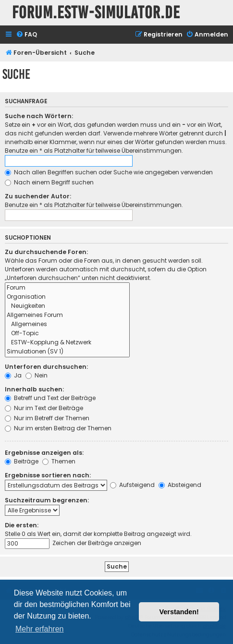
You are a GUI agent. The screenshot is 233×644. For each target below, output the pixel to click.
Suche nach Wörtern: (39, 116)
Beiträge (22, 461)
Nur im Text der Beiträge (44, 408)
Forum (67, 288)
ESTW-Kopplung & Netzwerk (67, 343)
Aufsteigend (132, 485)
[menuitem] (26, 35)
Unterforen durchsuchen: (46, 367)
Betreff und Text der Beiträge (50, 398)
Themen (59, 461)
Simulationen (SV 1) (67, 352)
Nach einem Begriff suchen (49, 182)
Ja (13, 375)
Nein (37, 375)
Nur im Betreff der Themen (47, 418)
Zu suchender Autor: (38, 196)
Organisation (67, 297)
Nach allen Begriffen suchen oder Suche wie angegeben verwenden (109, 172)
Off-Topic (67, 334)
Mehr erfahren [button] (40, 629)
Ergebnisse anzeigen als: (44, 453)
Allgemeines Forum (67, 315)
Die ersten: (22, 525)
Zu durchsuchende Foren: (46, 252)
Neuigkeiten (67, 306)
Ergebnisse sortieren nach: (48, 475)
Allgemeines (67, 324)
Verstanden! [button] (179, 612)
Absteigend (180, 485)
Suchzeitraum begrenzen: (47, 500)
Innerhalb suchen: (34, 389)
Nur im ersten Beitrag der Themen (58, 428)
